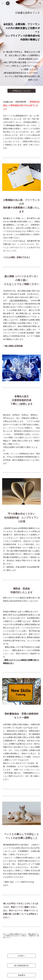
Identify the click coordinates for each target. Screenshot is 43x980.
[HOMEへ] (21, 956)
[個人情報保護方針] (21, 965)
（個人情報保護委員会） (19, 300)
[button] (3, 3)
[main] (22, 13)
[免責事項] (21, 975)
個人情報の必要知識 (14, 346)
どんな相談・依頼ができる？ (18, 257)
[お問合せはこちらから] (21, 91)
